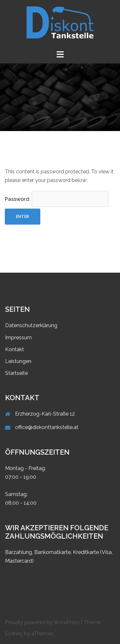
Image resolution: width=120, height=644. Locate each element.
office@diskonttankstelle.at (47, 427)
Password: (57, 199)
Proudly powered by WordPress (42, 622)
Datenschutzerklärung (31, 325)
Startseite (16, 373)
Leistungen (18, 361)
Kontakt (15, 349)
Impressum (18, 338)
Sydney (14, 634)
